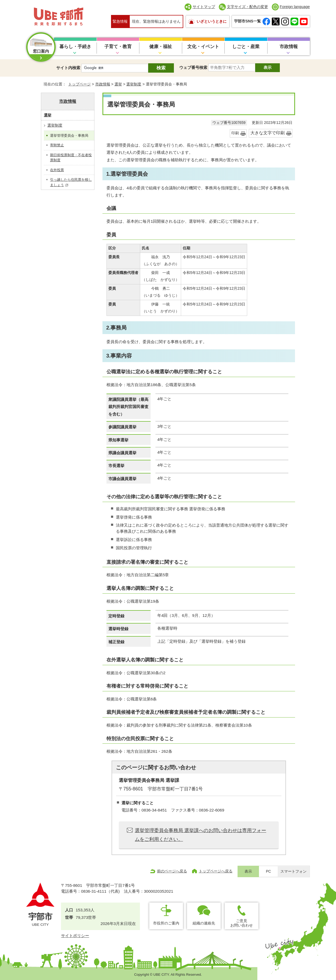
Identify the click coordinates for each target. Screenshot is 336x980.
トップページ (79, 84)
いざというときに (212, 21)
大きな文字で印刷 (268, 133)
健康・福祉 (161, 47)
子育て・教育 (118, 47)
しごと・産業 (246, 47)
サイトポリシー (75, 936)
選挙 (118, 84)
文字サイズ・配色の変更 (247, 7)
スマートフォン (293, 871)
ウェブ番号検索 (193, 67)
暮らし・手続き (75, 47)
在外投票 (57, 170)
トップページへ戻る (216, 871)
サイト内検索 (68, 68)
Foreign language (295, 7)
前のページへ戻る (172, 871)
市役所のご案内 (166, 923)
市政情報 (289, 47)
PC (268, 871)
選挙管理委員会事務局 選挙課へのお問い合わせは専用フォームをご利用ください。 (201, 835)
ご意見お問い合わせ (242, 923)
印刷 (235, 133)
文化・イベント (203, 47)
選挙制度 (134, 84)
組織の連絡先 (204, 923)
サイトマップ (204, 7)
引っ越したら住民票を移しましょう (71, 182)
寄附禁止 (57, 145)
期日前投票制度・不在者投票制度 (71, 158)
